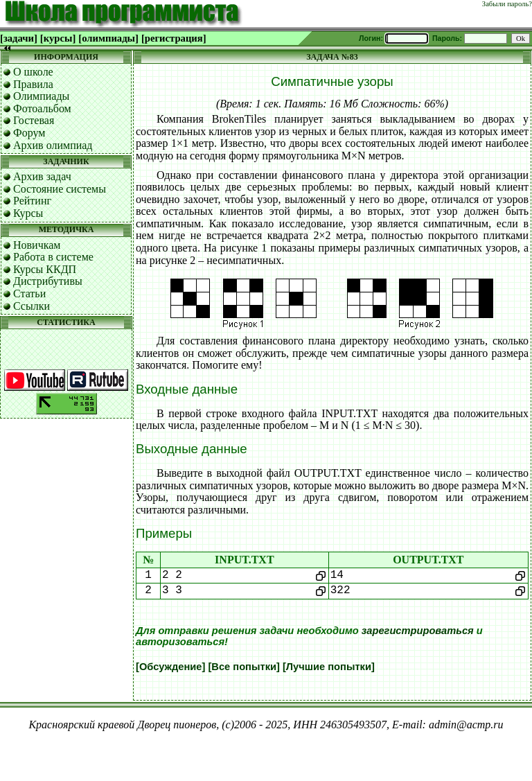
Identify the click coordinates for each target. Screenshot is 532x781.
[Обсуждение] (170, 667)
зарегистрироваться (418, 631)
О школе (33, 72)
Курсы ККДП (45, 269)
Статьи (29, 293)
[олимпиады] (108, 38)
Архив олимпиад (53, 145)
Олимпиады (41, 96)
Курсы (28, 213)
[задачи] (19, 38)
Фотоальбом (42, 108)
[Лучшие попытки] (329, 667)
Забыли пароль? (507, 4)
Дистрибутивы (48, 281)
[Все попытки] (243, 667)
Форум (29, 133)
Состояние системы (60, 189)
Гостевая (34, 120)
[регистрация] (174, 38)
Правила (33, 84)
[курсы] (58, 38)
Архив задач (42, 176)
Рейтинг (32, 201)
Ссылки (32, 306)
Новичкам (37, 245)
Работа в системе (53, 257)
